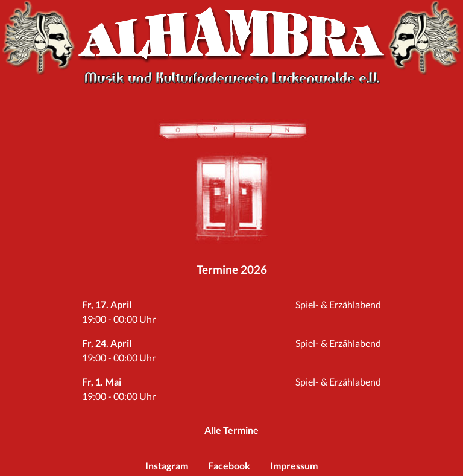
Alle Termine (231, 430)
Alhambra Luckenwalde (231, 33)
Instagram (167, 465)
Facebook (229, 465)
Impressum (294, 465)
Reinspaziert (231, 197)
